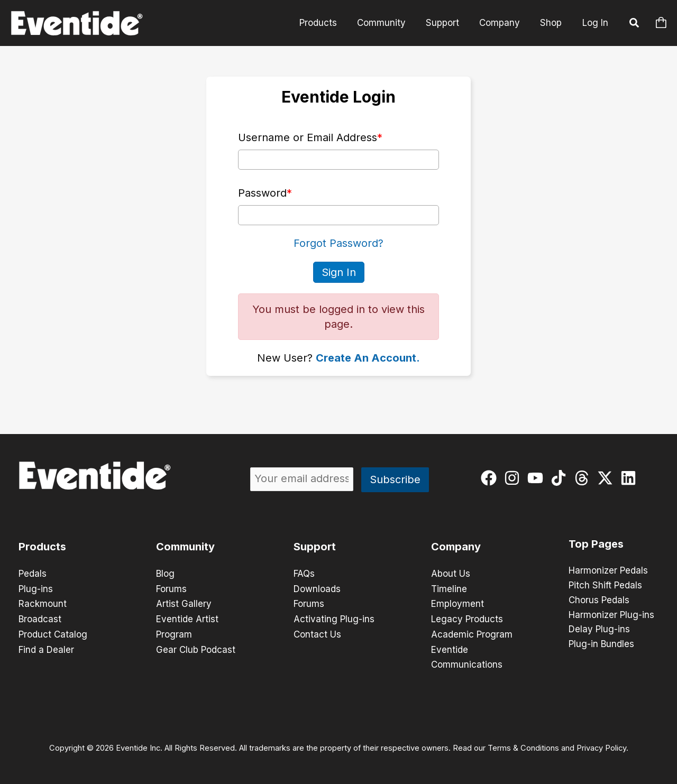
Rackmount (43, 603)
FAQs (304, 573)
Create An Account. (368, 357)
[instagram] (514, 477)
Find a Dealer (46, 647)
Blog (165, 573)
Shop (552, 23)
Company (503, 23)
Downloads (317, 588)
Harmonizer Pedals (608, 571)
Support (448, 23)
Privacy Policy (601, 745)
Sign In (339, 272)
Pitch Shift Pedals (605, 586)
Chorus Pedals (599, 601)
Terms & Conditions (523, 745)
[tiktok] (561, 477)
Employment (458, 603)
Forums (171, 588)
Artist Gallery (184, 603)
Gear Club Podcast (196, 647)
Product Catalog (53, 632)
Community (389, 23)
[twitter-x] (607, 477)
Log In (595, 23)
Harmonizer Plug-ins (611, 615)
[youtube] (538, 477)
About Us (451, 573)
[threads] (584, 477)
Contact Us (317, 632)
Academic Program (472, 632)
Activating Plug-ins (334, 617)
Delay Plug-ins (599, 630)
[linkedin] (631, 477)
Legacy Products (467, 617)
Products (328, 23)
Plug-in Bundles (601, 645)
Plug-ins (36, 588)
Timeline (449, 588)
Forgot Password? (338, 243)
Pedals (33, 573)
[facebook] (491, 477)
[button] (635, 24)
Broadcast (40, 617)
